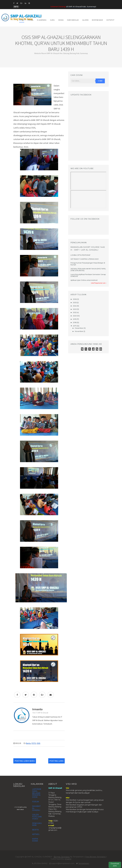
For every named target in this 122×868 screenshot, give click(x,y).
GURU (52, 20)
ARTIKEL (36, 834)
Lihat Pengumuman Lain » (99, 283)
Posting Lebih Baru (25, 761)
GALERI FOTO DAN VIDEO (37, 817)
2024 (75, 306)
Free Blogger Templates (95, 857)
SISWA (61, 20)
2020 (75, 316)
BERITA (35, 830)
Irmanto (68, 859)
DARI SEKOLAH (73, 20)
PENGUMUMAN (37, 824)
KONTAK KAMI (97, 20)
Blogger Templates (62, 857)
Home (22, 20)
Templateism (84, 863)
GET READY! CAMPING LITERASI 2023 (85, 259)
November (79, 331)
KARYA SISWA (35, 840)
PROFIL (31, 20)
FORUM (36, 802)
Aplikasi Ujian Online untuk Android (84, 280)
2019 (75, 319)
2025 (75, 302)
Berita (28, 743)
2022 (75, 312)
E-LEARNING (42, 20)
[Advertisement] (39, 77)
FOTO (34, 743)
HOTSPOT (110, 20)
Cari (100, 81)
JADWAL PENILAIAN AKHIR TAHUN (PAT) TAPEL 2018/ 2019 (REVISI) (88, 270)
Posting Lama (56, 761)
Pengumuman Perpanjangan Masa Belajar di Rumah (88, 264)
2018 (75, 322)
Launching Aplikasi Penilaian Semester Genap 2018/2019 (88, 275)
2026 (75, 299)
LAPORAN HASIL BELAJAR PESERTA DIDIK (37, 793)
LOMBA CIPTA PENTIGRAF (80, 255)
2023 (75, 309)
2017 (75, 326)
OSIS (38, 743)
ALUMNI (85, 20)
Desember (79, 328)
